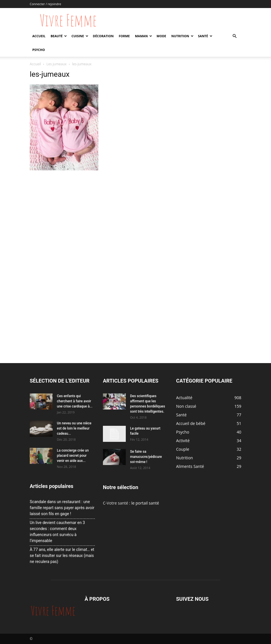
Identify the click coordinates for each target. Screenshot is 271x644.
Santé (205, 36)
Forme (124, 36)
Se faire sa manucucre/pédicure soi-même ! (146, 457)
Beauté (59, 36)
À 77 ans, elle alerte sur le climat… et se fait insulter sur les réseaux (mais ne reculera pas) (62, 556)
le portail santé (145, 503)
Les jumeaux (57, 64)
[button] (234, 36)
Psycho (39, 50)
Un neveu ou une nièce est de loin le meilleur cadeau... (74, 428)
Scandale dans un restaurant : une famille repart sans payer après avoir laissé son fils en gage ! (62, 508)
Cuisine (80, 36)
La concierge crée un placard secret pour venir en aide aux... (73, 456)
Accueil (39, 36)
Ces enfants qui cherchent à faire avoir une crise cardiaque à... (75, 401)
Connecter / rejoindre (45, 4)
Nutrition (182, 36)
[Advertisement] (99, 215)
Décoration (103, 36)
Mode (161, 36)
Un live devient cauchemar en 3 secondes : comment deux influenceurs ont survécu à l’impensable (57, 532)
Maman (144, 36)
